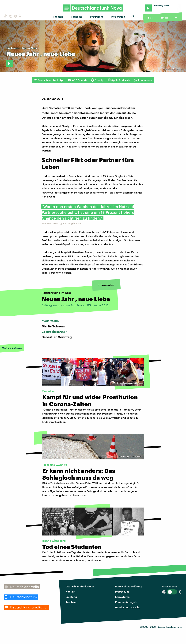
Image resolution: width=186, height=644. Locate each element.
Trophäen (72, 602)
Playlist (164, 18)
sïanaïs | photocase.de (174, 69)
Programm (97, 17)
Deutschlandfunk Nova (80, 586)
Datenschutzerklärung (129, 586)
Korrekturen (122, 597)
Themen (58, 17)
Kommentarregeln (126, 602)
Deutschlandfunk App (49, 80)
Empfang (71, 597)
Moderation (118, 17)
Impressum (122, 592)
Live (150, 18)
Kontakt (71, 592)
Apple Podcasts (119, 80)
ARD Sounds (78, 80)
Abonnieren (143, 80)
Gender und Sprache (128, 607)
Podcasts (76, 17)
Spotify (97, 80)
